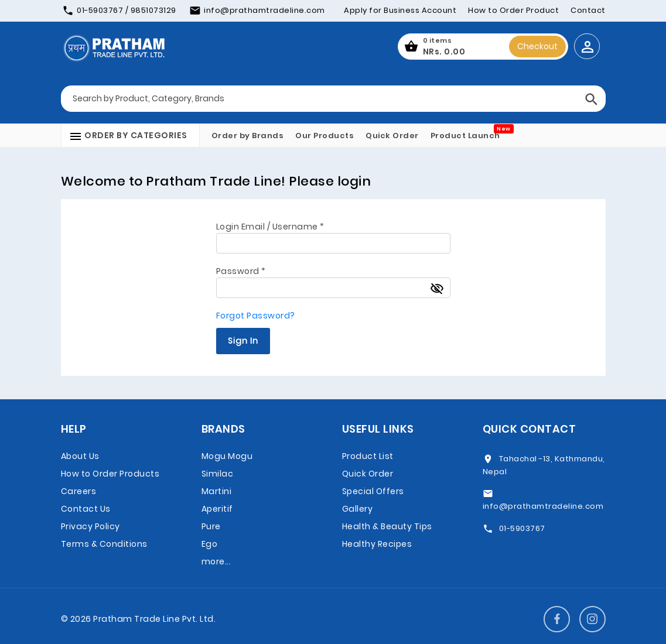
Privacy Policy (90, 526)
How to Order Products (110, 474)
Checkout (537, 46)
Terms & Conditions (104, 544)
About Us (80, 456)
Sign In (243, 341)
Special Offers (373, 491)
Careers (79, 491)
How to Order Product (513, 10)
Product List (368, 456)
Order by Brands (248, 136)
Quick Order (392, 136)
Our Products (325, 136)
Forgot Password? (256, 316)
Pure (211, 526)
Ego (210, 544)
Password (241, 271)
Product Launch (465, 136)
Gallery (358, 509)
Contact (588, 10)
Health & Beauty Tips (387, 526)
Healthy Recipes (377, 544)
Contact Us (86, 509)
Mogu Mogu (227, 456)
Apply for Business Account (400, 10)
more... (216, 561)
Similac (218, 474)
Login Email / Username (270, 227)
